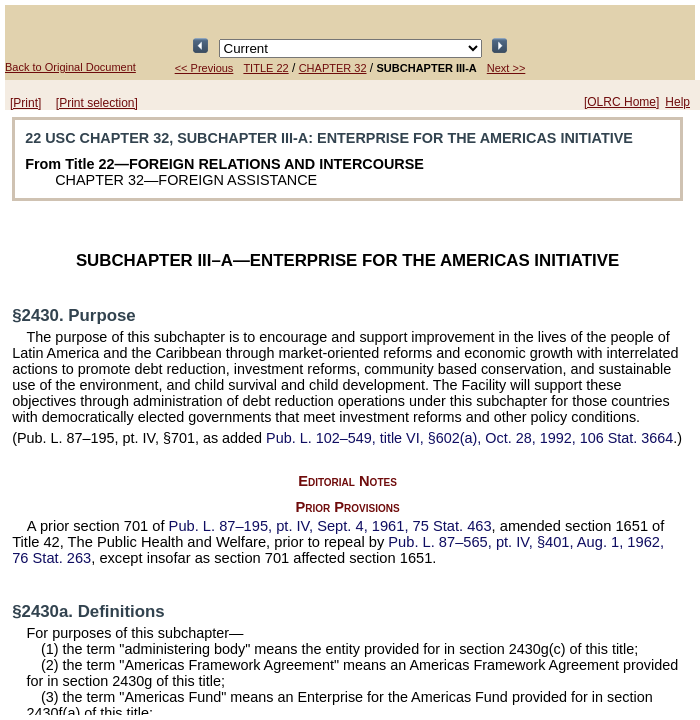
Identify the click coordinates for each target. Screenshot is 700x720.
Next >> (506, 68)
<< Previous (204, 68)
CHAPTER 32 (333, 68)
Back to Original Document (70, 67)
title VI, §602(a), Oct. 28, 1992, (469, 438)
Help (677, 102)
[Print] (25, 103)
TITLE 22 (265, 68)
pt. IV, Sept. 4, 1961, (330, 526)
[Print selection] (97, 103)
